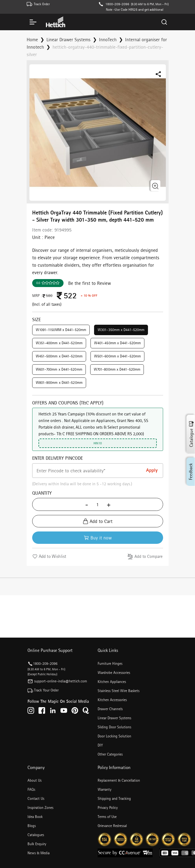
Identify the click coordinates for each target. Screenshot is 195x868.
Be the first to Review (90, 283)
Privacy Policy (108, 808)
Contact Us (36, 798)
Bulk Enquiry (37, 844)
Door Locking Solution (114, 736)
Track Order (42, 4)
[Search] (164, 22)
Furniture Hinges (110, 663)
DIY (100, 745)
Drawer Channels (110, 709)
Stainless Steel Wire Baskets (119, 691)
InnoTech (108, 39)
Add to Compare (145, 556)
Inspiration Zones (40, 808)
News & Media (39, 853)
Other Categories (110, 754)
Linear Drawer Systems (68, 39)
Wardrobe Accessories (114, 673)
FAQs (31, 789)
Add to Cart (98, 521)
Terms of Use (107, 817)
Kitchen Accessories (112, 700)
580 (47, 296)
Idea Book (35, 817)
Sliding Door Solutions (114, 727)
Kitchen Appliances (112, 682)
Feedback (191, 471)
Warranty (105, 789)
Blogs (32, 826)
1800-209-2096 (117, 4)
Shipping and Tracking (114, 798)
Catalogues (36, 835)
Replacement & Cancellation (119, 780)
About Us (35, 780)
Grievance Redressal (112, 826)
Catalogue (191, 434)
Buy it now (98, 538)
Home (32, 39)
